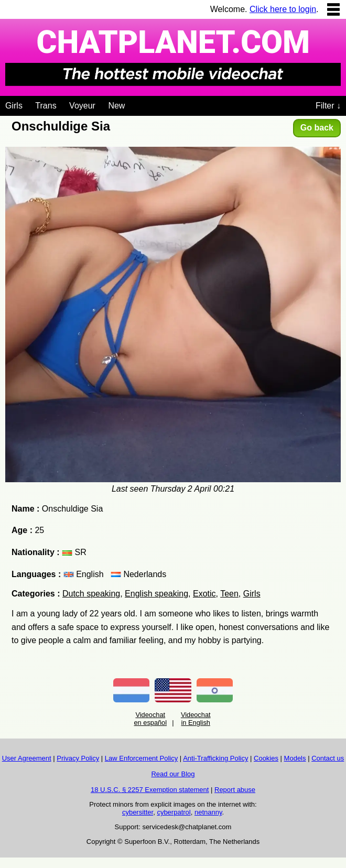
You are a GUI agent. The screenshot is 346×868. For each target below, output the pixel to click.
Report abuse (235, 790)
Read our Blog (173, 774)
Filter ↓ (328, 106)
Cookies (266, 758)
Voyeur (82, 106)
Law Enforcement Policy (141, 758)
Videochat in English (196, 719)
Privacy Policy (78, 758)
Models (295, 758)
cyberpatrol (174, 812)
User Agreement (27, 758)
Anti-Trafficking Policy (215, 758)
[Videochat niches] (133, 104)
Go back (317, 128)
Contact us (328, 758)
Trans (46, 106)
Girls (14, 106)
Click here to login (283, 9)
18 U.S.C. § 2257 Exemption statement (150, 790)
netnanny (208, 812)
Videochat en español (150, 719)
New (116, 106)
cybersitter (138, 812)
